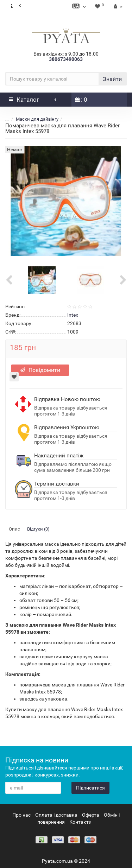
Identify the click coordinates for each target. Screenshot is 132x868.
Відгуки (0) (38, 529)
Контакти (80, 822)
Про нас (21, 815)
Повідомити (40, 370)
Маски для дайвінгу (37, 119)
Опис (14, 529)
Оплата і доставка (56, 815)
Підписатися (90, 788)
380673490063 (66, 59)
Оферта (91, 815)
